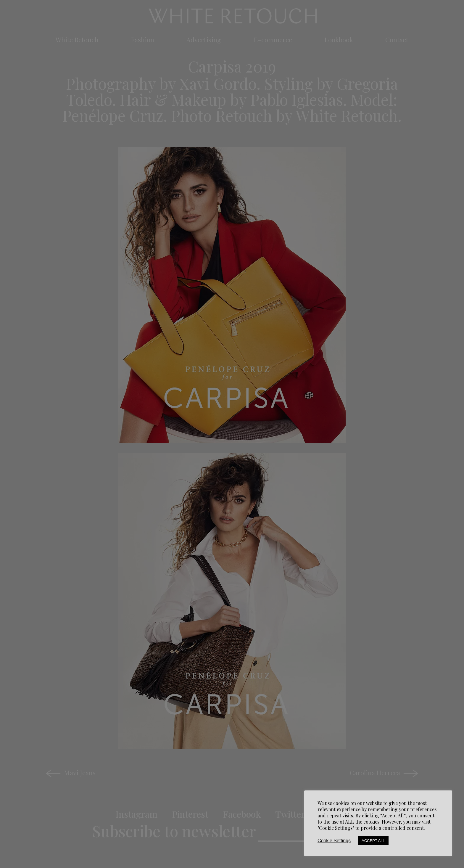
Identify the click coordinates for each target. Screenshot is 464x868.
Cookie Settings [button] (334, 841)
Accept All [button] (373, 841)
